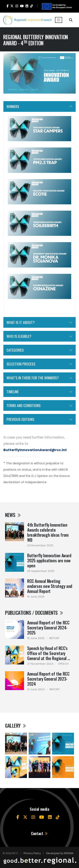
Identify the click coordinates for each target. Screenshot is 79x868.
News (13, 515)
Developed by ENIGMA (60, 853)
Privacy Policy (32, 853)
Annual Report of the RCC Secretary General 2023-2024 (48, 679)
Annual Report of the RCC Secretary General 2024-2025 (48, 628)
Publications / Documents (34, 613)
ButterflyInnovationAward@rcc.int (35, 450)
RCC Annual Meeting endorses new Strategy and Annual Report (50, 586)
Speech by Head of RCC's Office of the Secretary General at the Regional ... (48, 653)
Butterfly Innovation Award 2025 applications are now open (49, 560)
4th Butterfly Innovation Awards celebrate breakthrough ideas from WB (48, 532)
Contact (39, 833)
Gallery (16, 726)
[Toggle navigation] (59, 20)
